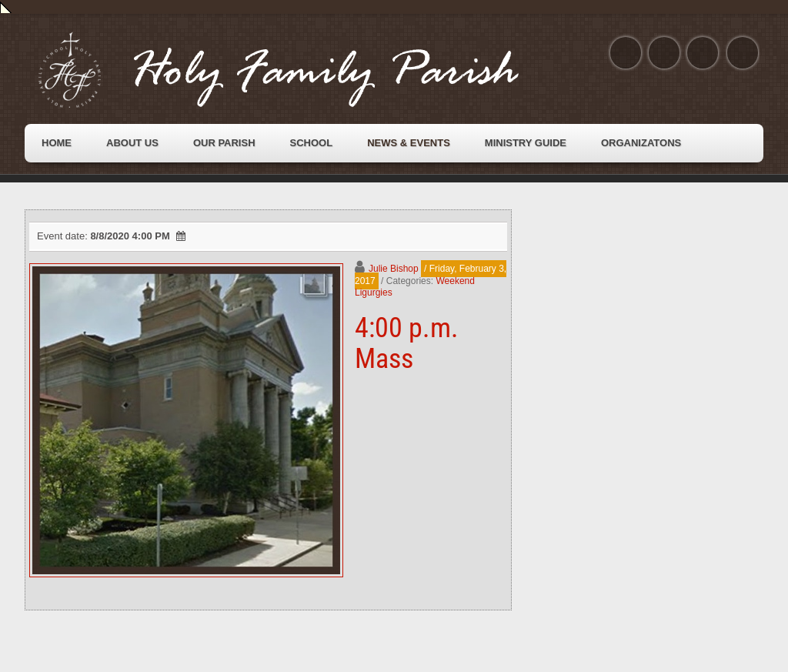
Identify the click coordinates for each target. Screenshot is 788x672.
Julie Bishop (394, 269)
